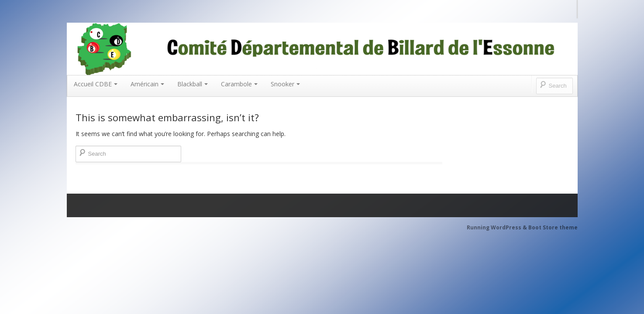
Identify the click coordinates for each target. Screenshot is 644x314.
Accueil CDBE (96, 84)
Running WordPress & (498, 227)
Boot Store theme (553, 227)
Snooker (285, 84)
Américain (147, 84)
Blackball (193, 84)
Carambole (239, 84)
